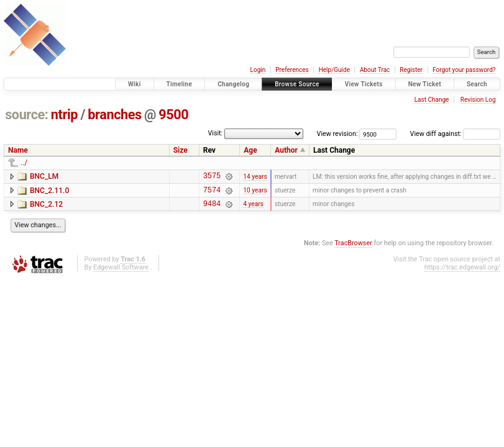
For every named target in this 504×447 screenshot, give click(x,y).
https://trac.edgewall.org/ (462, 273)
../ (24, 163)
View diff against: (455, 134)
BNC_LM (44, 176)
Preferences (292, 70)
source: (26, 115)
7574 (212, 193)
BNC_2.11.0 (49, 192)
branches (114, 115)
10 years (255, 193)
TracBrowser (353, 249)
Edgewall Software (121, 273)
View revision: (337, 134)
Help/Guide (334, 70)
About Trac (375, 70)
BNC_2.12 (46, 208)
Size (181, 150)
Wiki (135, 84)
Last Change (432, 100)
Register (411, 70)
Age (250, 150)
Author (286, 150)
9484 (212, 209)
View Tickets (364, 84)
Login (258, 70)
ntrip (64, 115)
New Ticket (425, 84)
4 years (253, 209)
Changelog (233, 84)
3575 (212, 177)
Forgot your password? (464, 70)
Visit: (215, 133)
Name (18, 150)
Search (477, 84)
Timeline (180, 84)
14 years (255, 177)
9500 (173, 115)
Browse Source (297, 84)
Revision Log (478, 100)
